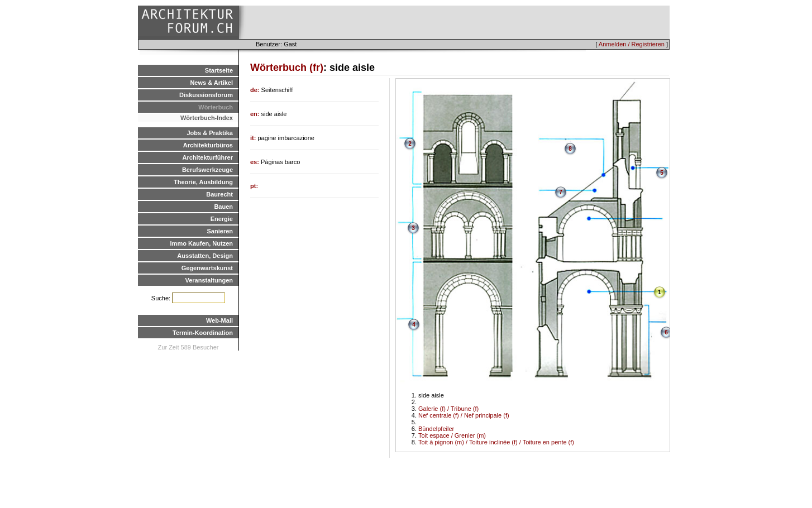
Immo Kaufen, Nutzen (202, 243)
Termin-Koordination (203, 333)
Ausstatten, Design (205, 256)
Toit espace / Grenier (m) (452, 435)
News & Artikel (211, 83)
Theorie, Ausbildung (203, 182)
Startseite (219, 70)
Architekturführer (208, 157)
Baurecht (219, 194)
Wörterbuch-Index (207, 118)
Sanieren (220, 231)
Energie (222, 219)
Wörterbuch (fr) (287, 68)
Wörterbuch (216, 107)
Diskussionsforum (206, 95)
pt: (254, 186)
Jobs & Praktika (210, 133)
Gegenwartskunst (207, 268)
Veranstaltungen (209, 280)
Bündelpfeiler (436, 429)
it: (254, 138)
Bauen (223, 207)
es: (255, 162)
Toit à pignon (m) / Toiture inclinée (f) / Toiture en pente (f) (496, 442)
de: (256, 90)
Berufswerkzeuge (207, 170)
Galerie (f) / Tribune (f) (448, 409)
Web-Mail (219, 320)
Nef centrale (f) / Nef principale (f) (464, 415)
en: (256, 114)
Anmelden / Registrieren (632, 44)
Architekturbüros (208, 145)
